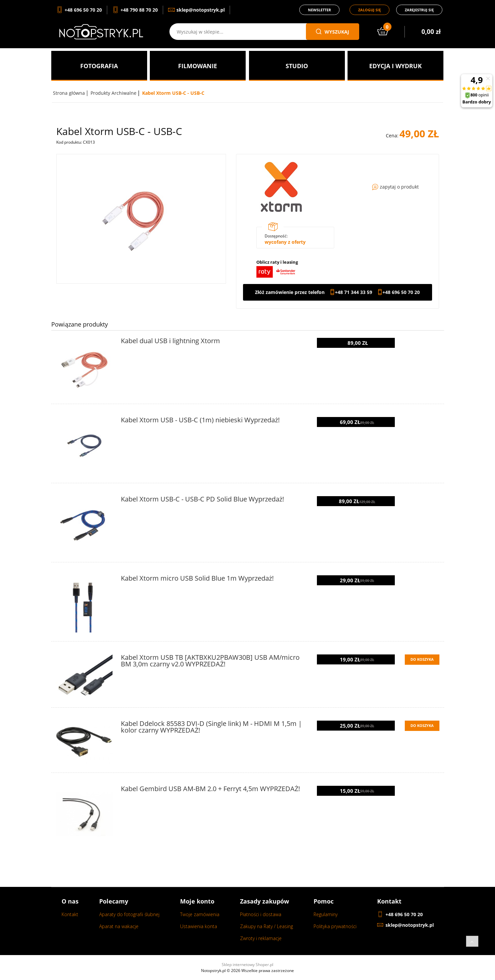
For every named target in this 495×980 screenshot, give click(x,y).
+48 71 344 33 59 (354, 292)
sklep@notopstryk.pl (410, 925)
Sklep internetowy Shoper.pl (247, 965)
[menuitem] (99, 66)
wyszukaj (333, 32)
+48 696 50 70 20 (401, 292)
